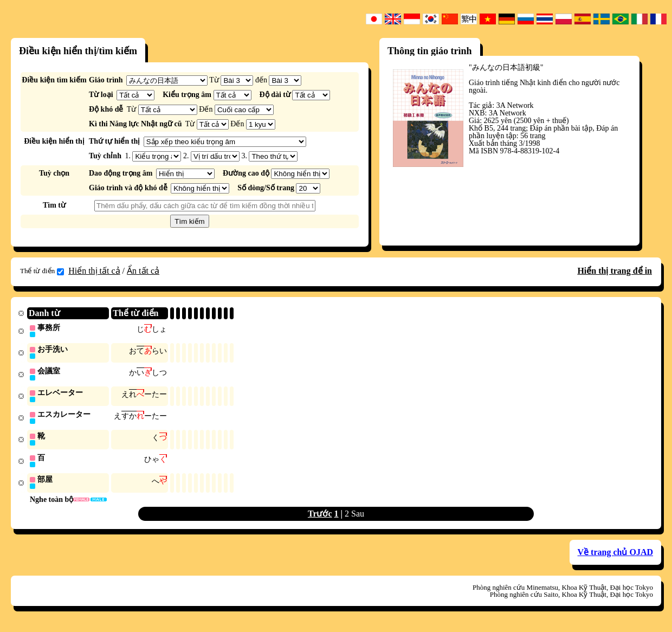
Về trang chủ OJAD (615, 556)
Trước (320, 518)
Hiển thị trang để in (615, 271)
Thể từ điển (42, 271)
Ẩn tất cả (143, 271)
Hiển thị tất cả (94, 271)
